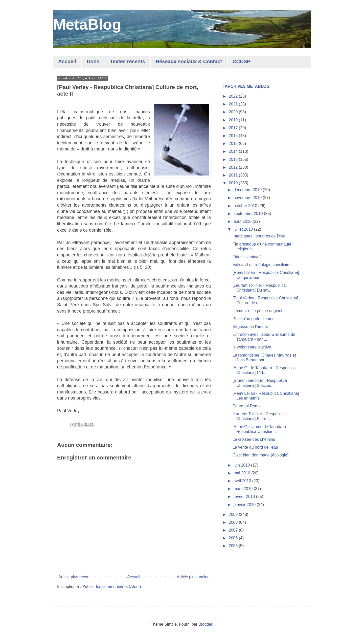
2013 (234, 159)
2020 (234, 112)
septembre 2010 (249, 214)
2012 (234, 167)
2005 (234, 546)
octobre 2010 (246, 206)
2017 (234, 128)
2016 (234, 136)
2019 (234, 120)
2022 (234, 96)
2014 (234, 151)
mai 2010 (242, 473)
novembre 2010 (248, 198)
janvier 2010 (245, 505)
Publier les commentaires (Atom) (112, 587)
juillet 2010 (244, 229)
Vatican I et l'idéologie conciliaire (262, 265)
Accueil (67, 61)
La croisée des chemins (254, 439)
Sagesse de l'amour (250, 327)
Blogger (205, 624)
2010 (234, 183)
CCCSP (241, 61)
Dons (93, 61)
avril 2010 (243, 481)
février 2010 (245, 497)
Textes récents (128, 61)
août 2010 (243, 221)
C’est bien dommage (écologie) (260, 455)
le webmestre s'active (252, 347)
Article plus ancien (193, 577)
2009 (234, 514)
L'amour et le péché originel (257, 311)
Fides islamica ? (247, 257)
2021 (234, 104)
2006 (234, 538)
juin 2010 (242, 465)
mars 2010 (244, 489)
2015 (234, 144)
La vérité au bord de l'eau (255, 447)
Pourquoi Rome (247, 406)
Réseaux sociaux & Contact (189, 61)
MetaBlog (87, 24)
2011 (234, 175)
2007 (234, 530)
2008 (234, 522)
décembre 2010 (248, 190)
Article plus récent (74, 577)
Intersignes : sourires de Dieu (259, 236)
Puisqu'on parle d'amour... (256, 319)
